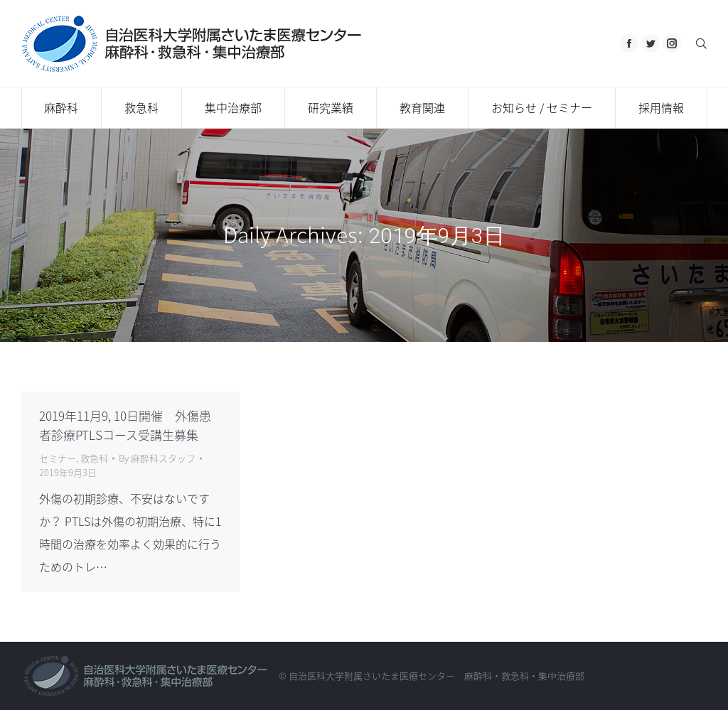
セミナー (58, 458)
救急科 (94, 458)
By (157, 458)
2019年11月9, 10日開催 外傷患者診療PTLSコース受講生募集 (125, 425)
